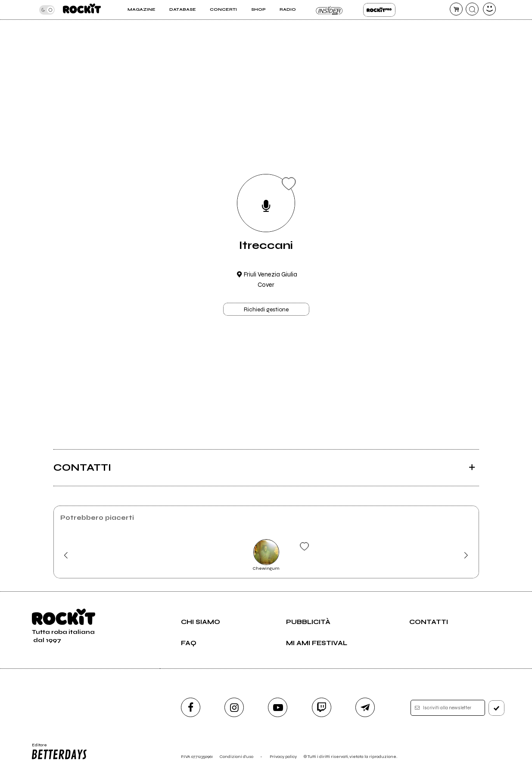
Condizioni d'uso (236, 756)
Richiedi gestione (266, 310)
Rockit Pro (379, 10)
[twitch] (322, 707)
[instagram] (234, 707)
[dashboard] (489, 9)
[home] (82, 10)
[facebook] (191, 707)
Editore (59, 751)
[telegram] (365, 707)
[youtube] (278, 707)
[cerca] (472, 9)
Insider (329, 10)
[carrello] (456, 9)
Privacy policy (283, 756)
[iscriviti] (496, 708)
